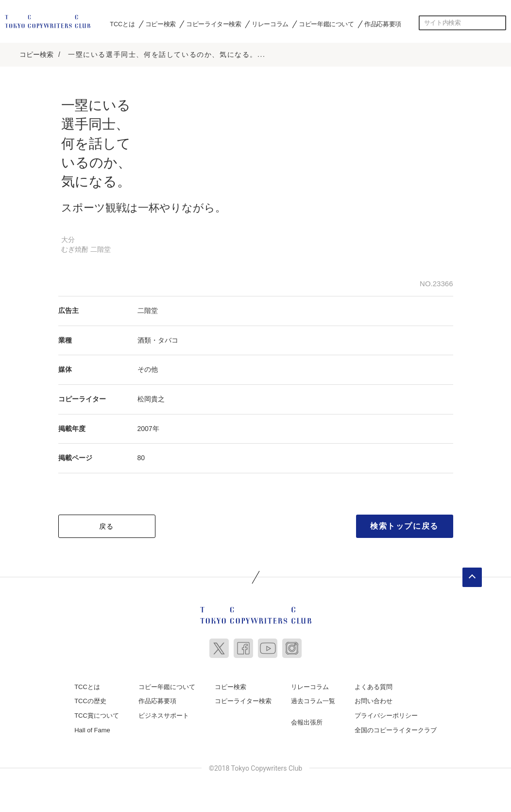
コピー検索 (161, 24)
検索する (499, 23)
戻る (107, 526)
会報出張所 (307, 722)
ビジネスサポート (164, 715)
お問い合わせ (374, 700)
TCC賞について (97, 715)
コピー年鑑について (326, 24)
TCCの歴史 (90, 700)
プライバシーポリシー (386, 715)
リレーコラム (270, 24)
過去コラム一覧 (313, 700)
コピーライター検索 (213, 24)
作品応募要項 (383, 24)
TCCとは (122, 24)
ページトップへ (472, 577)
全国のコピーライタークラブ (396, 729)
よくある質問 (374, 686)
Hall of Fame (92, 729)
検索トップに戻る (404, 526)
